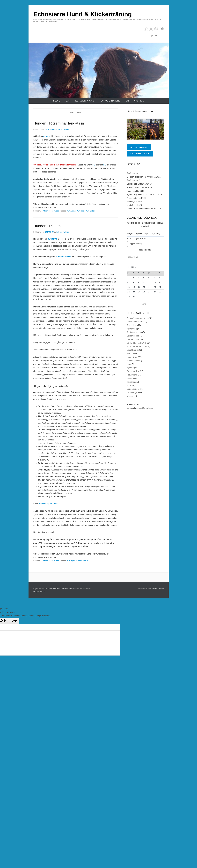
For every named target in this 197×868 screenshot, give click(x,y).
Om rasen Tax (133, 371)
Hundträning (132, 357)
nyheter (47, 136)
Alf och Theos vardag (51, 211)
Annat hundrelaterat (135, 322)
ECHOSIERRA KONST (85, 101)
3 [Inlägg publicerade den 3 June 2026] (138, 278)
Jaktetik (79, 561)
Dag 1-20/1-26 (133, 339)
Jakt (87, 211)
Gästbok (139, 101)
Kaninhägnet (132, 361)
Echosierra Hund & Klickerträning (83, 14)
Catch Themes (158, 589)
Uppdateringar (133, 389)
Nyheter (130, 368)
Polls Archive (132, 257)
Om (127, 101)
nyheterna (53, 239)
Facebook (146, 29)
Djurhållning (71, 211)
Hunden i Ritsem (47, 226)
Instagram (156, 29)
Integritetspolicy (39, 591)
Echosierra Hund (63, 129)
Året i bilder (132, 325)
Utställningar (132, 393)
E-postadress (162, 29)
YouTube (151, 29)
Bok (68, 101)
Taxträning (131, 382)
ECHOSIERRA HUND (111, 101)
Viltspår (130, 396)
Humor (130, 354)
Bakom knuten (133, 336)
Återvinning (132, 329)
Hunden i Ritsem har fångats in (59, 123)
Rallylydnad (132, 375)
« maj (144, 304)
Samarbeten (132, 378)
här (94, 165)
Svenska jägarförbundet (49, 504)
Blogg (57, 101)
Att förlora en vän (134, 332)
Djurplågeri (81, 211)
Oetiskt (93, 211)
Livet (129, 364)
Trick (129, 385)
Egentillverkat (133, 350)
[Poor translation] (14, 621)
